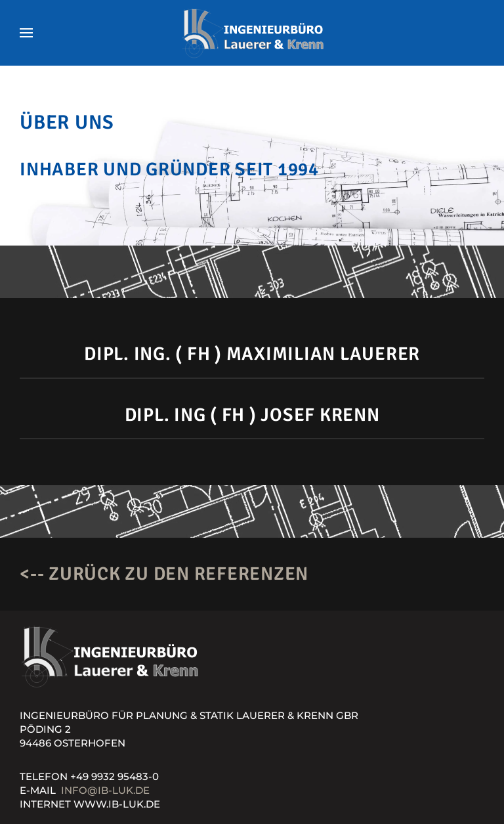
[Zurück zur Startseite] (252, 33)
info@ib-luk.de (105, 790)
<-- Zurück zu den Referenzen (164, 574)
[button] (26, 33)
